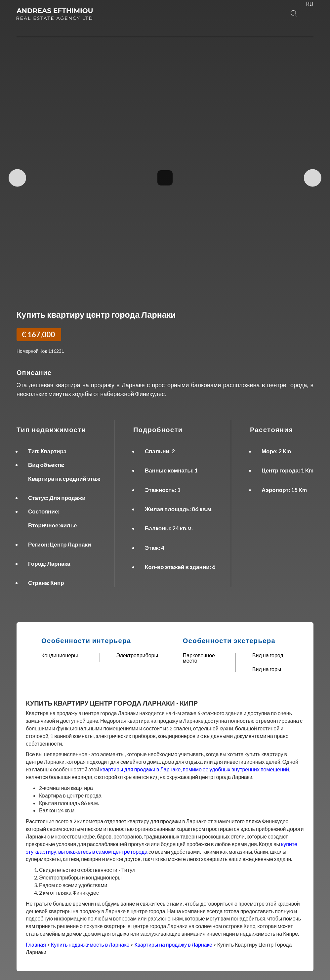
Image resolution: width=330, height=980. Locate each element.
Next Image (313, 178)
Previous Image (17, 178)
